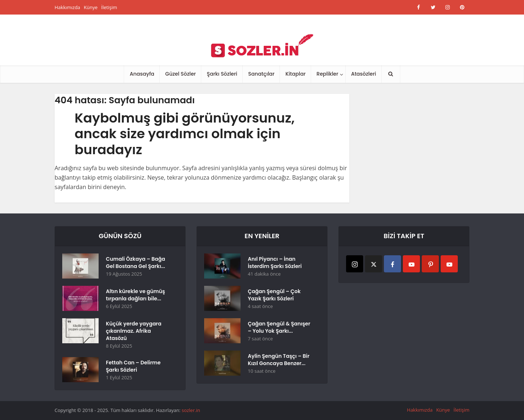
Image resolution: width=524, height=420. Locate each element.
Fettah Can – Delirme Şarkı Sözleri (133, 366)
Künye (91, 7)
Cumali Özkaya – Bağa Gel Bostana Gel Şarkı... (136, 263)
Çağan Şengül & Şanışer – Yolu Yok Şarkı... (279, 327)
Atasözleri (364, 74)
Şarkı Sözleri (222, 74)
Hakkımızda (67, 7)
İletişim (109, 7)
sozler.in (191, 410)
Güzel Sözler (180, 74)
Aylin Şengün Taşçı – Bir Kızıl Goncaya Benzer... (279, 360)
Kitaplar (295, 74)
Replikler (327, 74)
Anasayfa (142, 74)
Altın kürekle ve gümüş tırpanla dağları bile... (135, 295)
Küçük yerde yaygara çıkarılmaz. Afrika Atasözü (134, 331)
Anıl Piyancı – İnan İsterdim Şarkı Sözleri (275, 263)
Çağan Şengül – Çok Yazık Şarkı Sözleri (274, 295)
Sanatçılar (261, 74)
